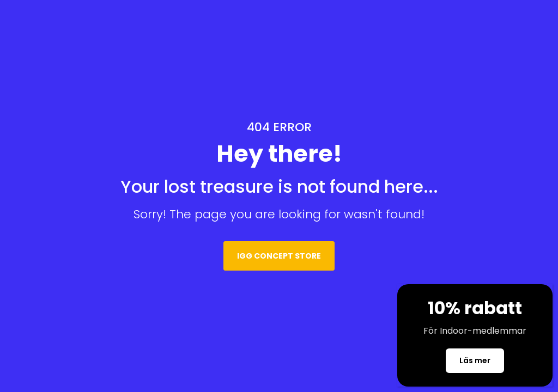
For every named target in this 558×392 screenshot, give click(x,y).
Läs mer (475, 363)
